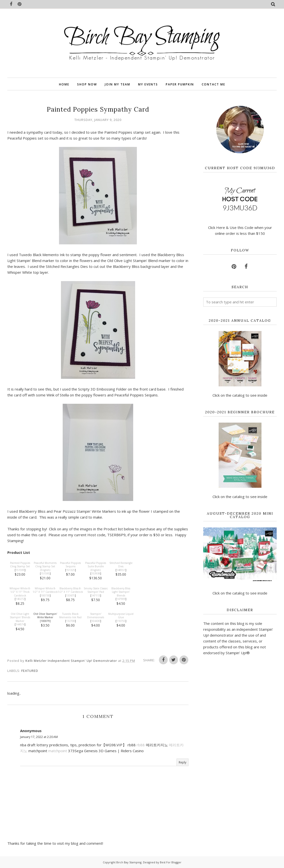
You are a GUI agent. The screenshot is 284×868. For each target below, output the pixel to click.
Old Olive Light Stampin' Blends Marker (20, 617)
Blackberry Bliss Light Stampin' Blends (121, 592)
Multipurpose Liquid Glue (121, 616)
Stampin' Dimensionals (96, 616)
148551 (121, 570)
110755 (121, 621)
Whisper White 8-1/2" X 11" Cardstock (45, 590)
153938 (96, 573)
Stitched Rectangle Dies (121, 565)
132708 (71, 621)
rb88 (141, 745)
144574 (20, 624)
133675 (71, 595)
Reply (183, 762)
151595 (45, 573)
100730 (45, 595)
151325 (71, 570)
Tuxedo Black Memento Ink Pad (70, 616)
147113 (96, 595)
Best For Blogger (171, 862)
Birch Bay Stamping (129, 862)
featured (30, 671)
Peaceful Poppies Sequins (70, 565)
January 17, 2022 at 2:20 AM (39, 737)
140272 (20, 599)
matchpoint (58, 751)
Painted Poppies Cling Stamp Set (20, 565)
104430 (96, 621)
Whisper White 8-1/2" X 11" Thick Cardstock (20, 592)
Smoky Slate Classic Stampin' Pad (96, 590)
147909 (121, 599)
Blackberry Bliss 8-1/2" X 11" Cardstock (70, 590)
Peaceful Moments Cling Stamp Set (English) (45, 566)
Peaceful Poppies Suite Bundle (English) (96, 566)
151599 (20, 570)
